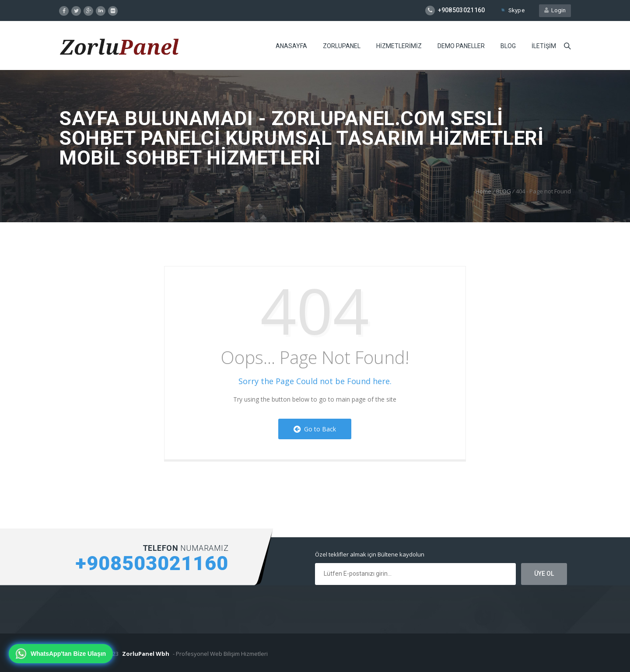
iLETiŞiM (544, 46)
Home (483, 191)
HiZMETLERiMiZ (399, 46)
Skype (512, 10)
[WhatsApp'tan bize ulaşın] (61, 654)
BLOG (508, 46)
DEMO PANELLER (461, 46)
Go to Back (315, 429)
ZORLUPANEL (342, 46)
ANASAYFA (291, 46)
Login (555, 10)
